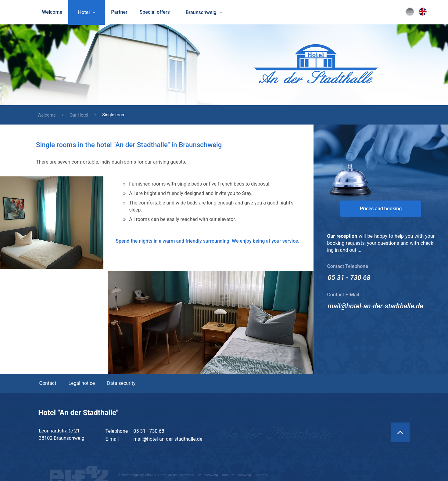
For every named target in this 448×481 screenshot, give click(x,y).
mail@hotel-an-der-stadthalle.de (375, 306)
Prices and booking (381, 209)
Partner (119, 12)
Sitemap (262, 475)
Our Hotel (79, 115)
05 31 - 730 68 (349, 277)
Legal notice (82, 383)
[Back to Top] (400, 432)
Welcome (52, 12)
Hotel (84, 12)
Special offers (155, 12)
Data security (121, 383)
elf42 (149, 475)
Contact (48, 383)
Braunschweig (201, 12)
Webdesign (130, 475)
